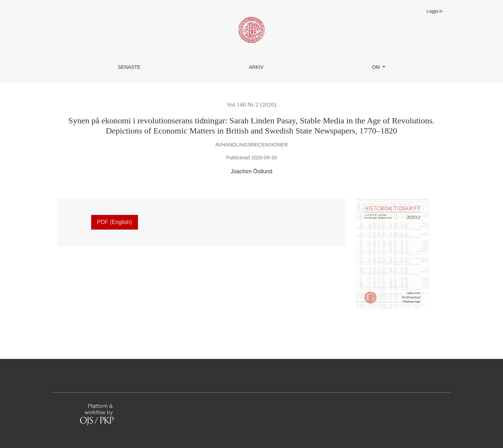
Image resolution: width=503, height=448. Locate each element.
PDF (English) (115, 222)
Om (377, 67)
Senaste (129, 67)
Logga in (435, 11)
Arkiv (256, 67)
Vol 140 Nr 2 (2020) (251, 104)
